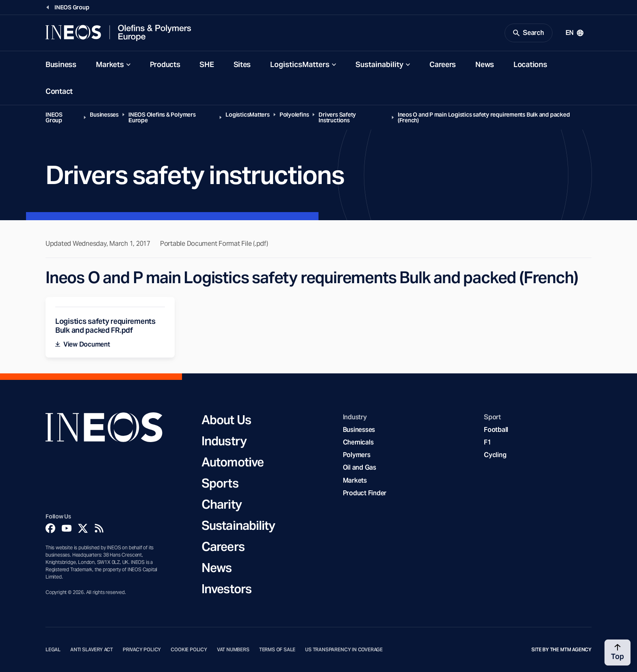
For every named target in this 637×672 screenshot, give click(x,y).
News (485, 64)
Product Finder (365, 493)
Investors (226, 589)
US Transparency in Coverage (344, 650)
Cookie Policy (189, 650)
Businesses (104, 115)
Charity (222, 504)
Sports (220, 483)
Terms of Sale (277, 650)
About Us (226, 420)
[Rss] (99, 528)
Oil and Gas (360, 467)
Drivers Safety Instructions (337, 117)
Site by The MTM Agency (561, 650)
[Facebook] (50, 528)
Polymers (357, 455)
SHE (207, 64)
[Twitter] (83, 528)
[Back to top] (617, 652)
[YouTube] (67, 528)
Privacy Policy (142, 650)
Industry (224, 441)
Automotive (233, 462)
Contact (59, 91)
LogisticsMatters (300, 64)
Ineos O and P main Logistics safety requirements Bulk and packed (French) (484, 117)
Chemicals (358, 442)
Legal (53, 650)
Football (496, 430)
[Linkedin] (115, 528)
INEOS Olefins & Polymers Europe (162, 117)
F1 (487, 442)
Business (61, 64)
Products (165, 64)
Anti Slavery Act (92, 650)
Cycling (495, 455)
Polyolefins (294, 115)
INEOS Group (54, 117)
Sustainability (379, 64)
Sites (242, 64)
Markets (110, 64)
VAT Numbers (233, 650)
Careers (443, 64)
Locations (530, 64)
